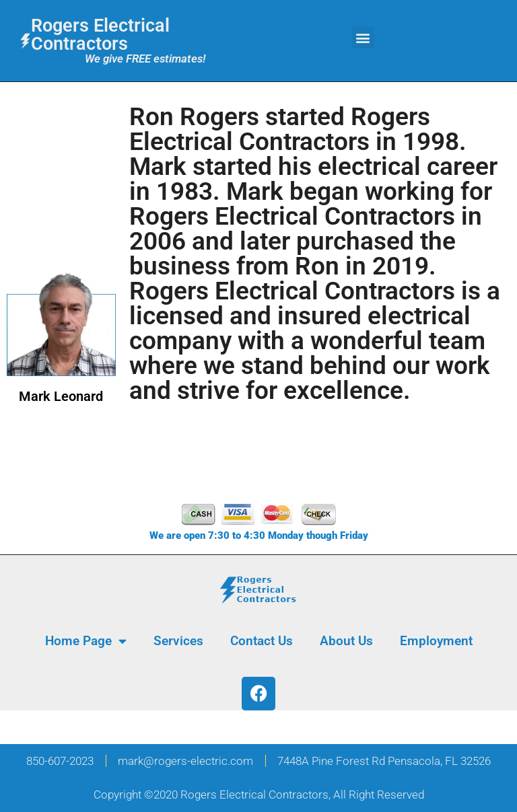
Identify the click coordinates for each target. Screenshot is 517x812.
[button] (363, 37)
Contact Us (262, 641)
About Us (346, 641)
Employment (436, 641)
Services (178, 641)
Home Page (86, 641)
